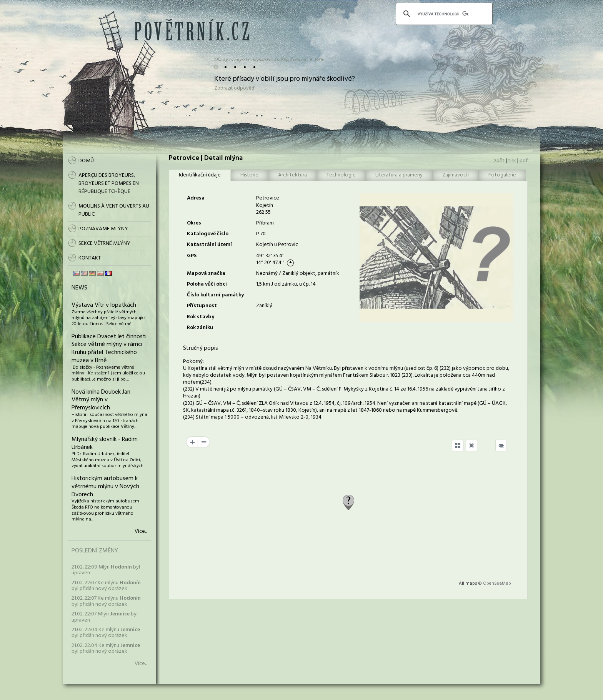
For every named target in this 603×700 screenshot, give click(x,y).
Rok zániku (200, 328)
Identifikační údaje (200, 175)
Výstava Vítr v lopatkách (104, 305)
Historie (249, 175)
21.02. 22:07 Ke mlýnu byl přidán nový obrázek (106, 586)
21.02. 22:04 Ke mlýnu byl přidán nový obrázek (106, 633)
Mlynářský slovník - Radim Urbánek (105, 443)
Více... (141, 532)
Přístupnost (202, 306)
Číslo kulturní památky (215, 295)
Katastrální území (209, 245)
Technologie (341, 175)
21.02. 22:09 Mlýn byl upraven (106, 570)
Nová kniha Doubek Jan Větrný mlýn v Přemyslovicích (101, 400)
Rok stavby (201, 317)
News (79, 288)
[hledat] (443, 14)
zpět (499, 161)
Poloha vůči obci (207, 284)
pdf (524, 161)
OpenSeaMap (497, 584)
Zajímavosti (456, 175)
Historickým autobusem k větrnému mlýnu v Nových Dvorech (105, 487)
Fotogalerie (502, 175)
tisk (512, 161)
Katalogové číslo (208, 234)
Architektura (292, 175)
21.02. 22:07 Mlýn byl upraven (105, 617)
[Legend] (501, 446)
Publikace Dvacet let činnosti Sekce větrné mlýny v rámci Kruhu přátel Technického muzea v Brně (109, 349)
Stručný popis (201, 348)
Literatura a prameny (399, 175)
